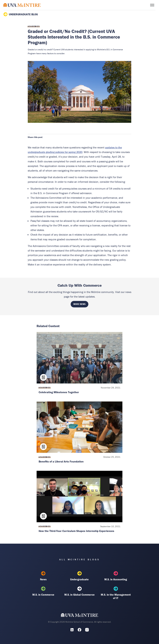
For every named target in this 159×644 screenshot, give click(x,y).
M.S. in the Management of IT (116, 593)
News (43, 576)
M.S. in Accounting (116, 576)
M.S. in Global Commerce (79, 591)
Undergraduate (79, 576)
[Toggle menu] (152, 5)
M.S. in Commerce (43, 591)
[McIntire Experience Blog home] (22, 5)
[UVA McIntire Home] (80, 616)
